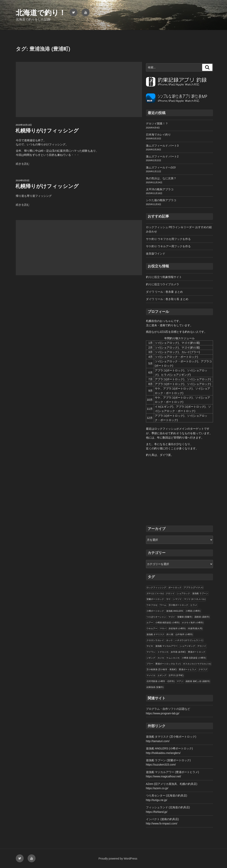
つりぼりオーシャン (156, 617)
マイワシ (151, 652)
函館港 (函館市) (202, 617)
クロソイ (170, 593)
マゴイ (172, 617)
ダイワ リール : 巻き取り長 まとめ (167, 299)
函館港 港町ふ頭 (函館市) (198, 681)
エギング (162, 675)
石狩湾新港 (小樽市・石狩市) (161, 681)
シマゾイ (177, 599)
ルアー (150, 623)
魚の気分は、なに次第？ (161, 178)
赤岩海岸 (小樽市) (177, 628)
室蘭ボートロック (155, 599)
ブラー (150, 664)
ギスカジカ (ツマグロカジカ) (197, 664)
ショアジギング (187, 646)
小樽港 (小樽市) (193, 611)
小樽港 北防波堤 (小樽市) (194, 658)
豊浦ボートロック (197, 652)
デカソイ (202, 646)
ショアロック (183, 593)
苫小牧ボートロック (178, 605)
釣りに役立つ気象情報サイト (164, 277)
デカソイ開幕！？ (157, 124)
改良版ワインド (156, 254)
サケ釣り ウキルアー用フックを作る (168, 246)
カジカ (161, 658)
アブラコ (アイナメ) (193, 587)
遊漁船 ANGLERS (175, 611)
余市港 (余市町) (178, 652)
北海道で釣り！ (41, 13)
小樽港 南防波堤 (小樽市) (168, 623)
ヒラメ (194, 605)
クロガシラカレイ (155, 640)
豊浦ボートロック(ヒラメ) (168, 664)
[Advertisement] (79, 89)
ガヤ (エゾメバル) (155, 593)
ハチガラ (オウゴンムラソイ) (189, 640)
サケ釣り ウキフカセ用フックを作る (168, 239)
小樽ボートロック (155, 611)
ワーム (163, 605)
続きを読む (23, 164)
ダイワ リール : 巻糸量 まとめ (164, 292)
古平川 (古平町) (176, 675)
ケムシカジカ (173, 658)
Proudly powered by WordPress (118, 859)
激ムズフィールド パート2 (162, 156)
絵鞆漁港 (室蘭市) (155, 687)
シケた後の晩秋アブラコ (161, 200)
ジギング (151, 658)
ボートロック (175, 587)
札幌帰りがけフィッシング (47, 131)
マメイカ (151, 675)
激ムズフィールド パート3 (162, 146)
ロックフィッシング (156, 587)
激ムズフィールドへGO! (161, 167)
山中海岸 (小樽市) (184, 634)
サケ (168, 599)
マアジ (180, 681)
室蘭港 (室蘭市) (185, 617)
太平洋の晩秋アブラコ (160, 189)
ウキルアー (152, 628)
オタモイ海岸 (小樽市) (193, 623)
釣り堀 (170, 634)
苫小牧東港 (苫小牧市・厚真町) (162, 669)
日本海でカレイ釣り (158, 135)
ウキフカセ (152, 605)
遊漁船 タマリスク (156, 634)
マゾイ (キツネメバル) (195, 599)
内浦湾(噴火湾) (195, 628)
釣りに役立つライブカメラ (163, 284)
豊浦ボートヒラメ (188, 669)
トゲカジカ (163, 652)
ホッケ (170, 640)
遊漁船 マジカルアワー (167, 646)
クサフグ (203, 669)
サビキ (150, 646)
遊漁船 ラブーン (200, 593)
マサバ (163, 628)
